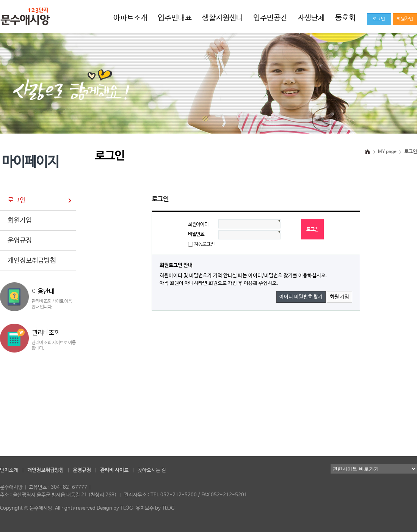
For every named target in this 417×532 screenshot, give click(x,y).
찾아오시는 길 (152, 470)
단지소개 (9, 470)
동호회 (345, 18)
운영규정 (20, 241)
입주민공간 (270, 18)
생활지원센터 (223, 18)
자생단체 (311, 18)
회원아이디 (198, 224)
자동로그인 (204, 244)
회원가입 (20, 220)
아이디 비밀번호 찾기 (301, 297)
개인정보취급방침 (32, 261)
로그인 (17, 200)
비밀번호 (196, 234)
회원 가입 (339, 297)
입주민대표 (175, 18)
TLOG (126, 508)
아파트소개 (130, 18)
